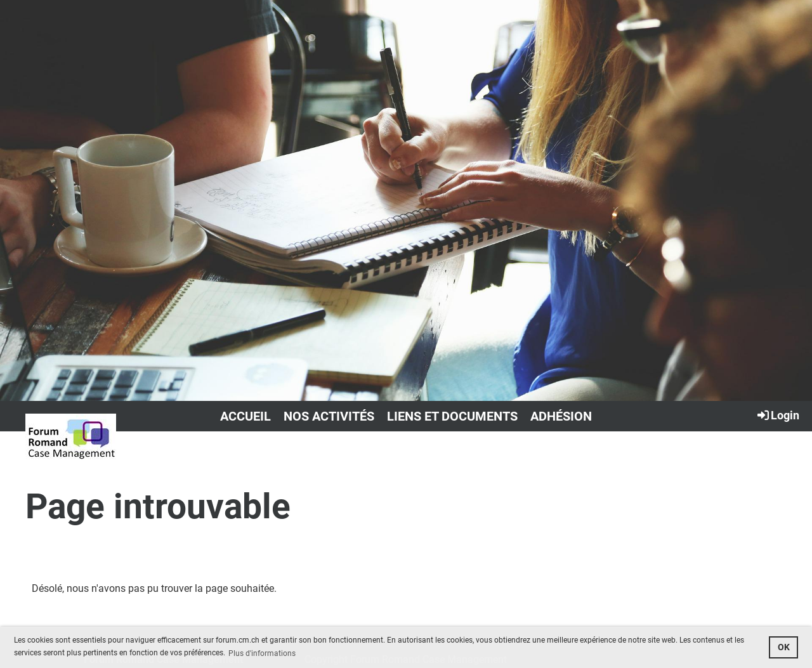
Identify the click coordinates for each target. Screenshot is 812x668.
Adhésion (561, 416)
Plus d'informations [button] (262, 653)
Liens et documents (452, 416)
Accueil (246, 416)
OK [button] (784, 647)
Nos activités (329, 416)
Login (777, 415)
